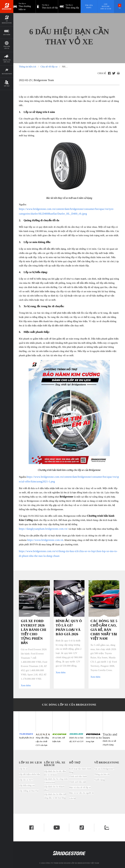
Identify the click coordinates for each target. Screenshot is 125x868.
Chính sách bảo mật (78, 782)
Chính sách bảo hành (78, 776)
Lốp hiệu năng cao (27, 785)
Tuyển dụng (99, 780)
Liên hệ (72, 798)
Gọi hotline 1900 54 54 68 (106, 6)
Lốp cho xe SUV (26, 780)
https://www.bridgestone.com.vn (45, 540)
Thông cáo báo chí (102, 774)
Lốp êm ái (23, 769)
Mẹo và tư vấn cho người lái (82, 793)
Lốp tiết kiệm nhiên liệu (29, 774)
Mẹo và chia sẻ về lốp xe (80, 787)
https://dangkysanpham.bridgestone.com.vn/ (43, 529)
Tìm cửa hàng (89, 6)
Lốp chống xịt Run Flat (29, 791)
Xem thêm (26, 685)
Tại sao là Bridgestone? (104, 769)
